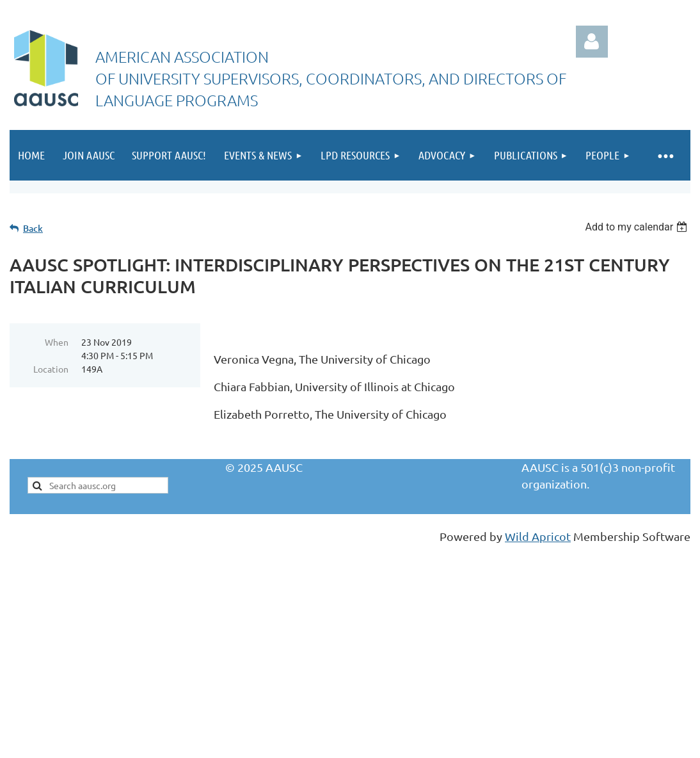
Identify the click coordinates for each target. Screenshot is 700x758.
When (57, 342)
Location (51, 369)
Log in (592, 42)
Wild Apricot (538, 536)
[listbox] (638, 227)
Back (33, 228)
